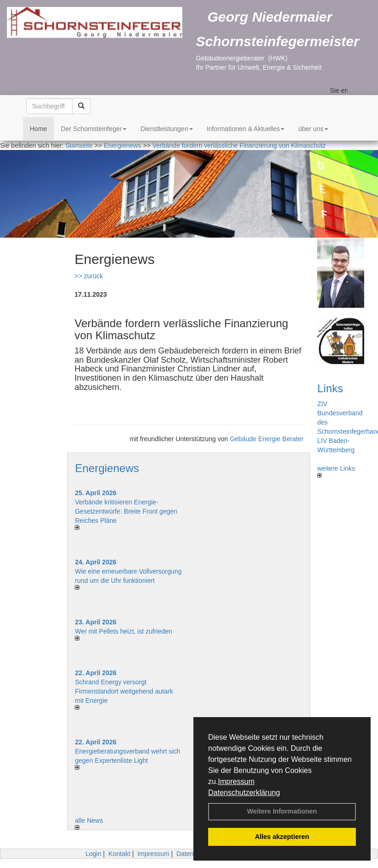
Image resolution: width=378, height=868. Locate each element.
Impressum (236, 781)
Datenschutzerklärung (244, 793)
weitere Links (336, 471)
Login (93, 854)
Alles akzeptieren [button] (282, 837)
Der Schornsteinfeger (94, 129)
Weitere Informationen (282, 811)
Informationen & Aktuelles (246, 129)
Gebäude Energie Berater (267, 439)
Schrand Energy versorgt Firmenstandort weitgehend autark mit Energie (124, 691)
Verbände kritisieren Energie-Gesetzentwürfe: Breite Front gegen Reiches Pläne (126, 511)
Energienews (107, 468)
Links (330, 388)
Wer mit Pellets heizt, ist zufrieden (123, 631)
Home (39, 129)
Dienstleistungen (167, 129)
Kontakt (119, 854)
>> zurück (88, 276)
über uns (313, 129)
